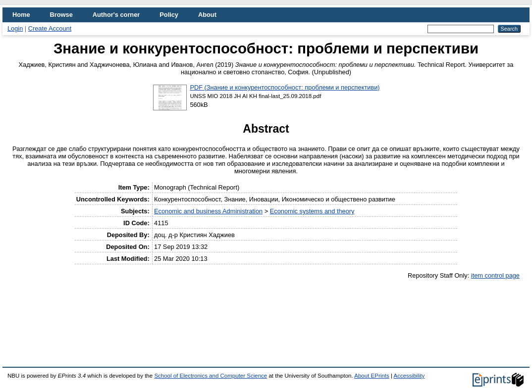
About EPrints (372, 376)
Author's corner (116, 15)
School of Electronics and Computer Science (211, 376)
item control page (495, 275)
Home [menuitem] (21, 15)
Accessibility (409, 376)
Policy (169, 15)
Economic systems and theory (312, 211)
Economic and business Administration (208, 211)
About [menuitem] (207, 15)
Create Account (50, 28)
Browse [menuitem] (61, 15)
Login (15, 28)
